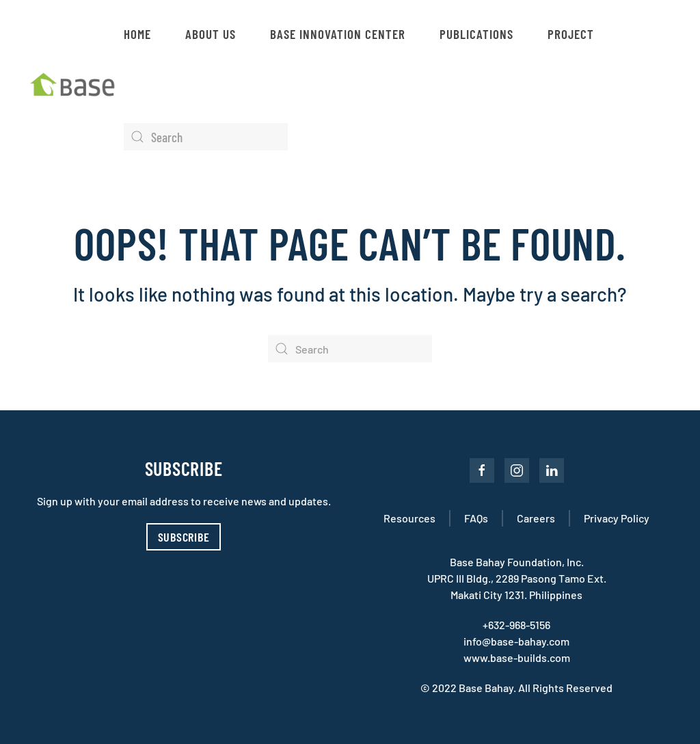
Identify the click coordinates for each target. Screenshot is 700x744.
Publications (476, 34)
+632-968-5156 (516, 625)
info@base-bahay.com (516, 641)
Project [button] (571, 34)
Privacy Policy (617, 518)
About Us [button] (211, 34)
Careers (536, 518)
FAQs (476, 518)
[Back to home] (76, 85)
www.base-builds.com (517, 657)
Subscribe (184, 537)
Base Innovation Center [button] (338, 34)
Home (137, 34)
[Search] (206, 137)
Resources (409, 518)
